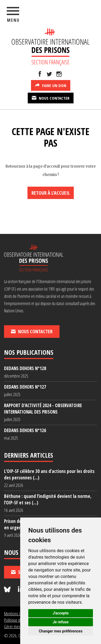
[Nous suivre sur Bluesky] (8, 590)
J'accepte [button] (61, 613)
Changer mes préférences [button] (61, 631)
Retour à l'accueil (51, 193)
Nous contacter (51, 98)
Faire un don (51, 85)
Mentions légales (17, 614)
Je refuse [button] (60, 622)
